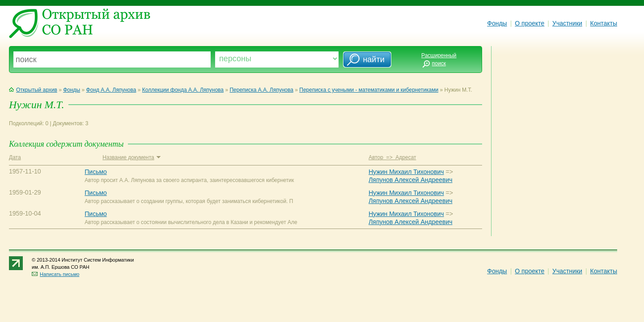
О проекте (530, 23)
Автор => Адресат (392, 157)
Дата (15, 157)
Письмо (96, 172)
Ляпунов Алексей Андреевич (410, 180)
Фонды (497, 23)
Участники (567, 23)
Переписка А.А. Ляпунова (261, 90)
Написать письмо (55, 274)
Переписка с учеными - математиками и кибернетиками (369, 90)
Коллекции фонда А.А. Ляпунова (183, 90)
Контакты (604, 23)
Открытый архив (33, 90)
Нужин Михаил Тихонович (406, 172)
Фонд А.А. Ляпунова (111, 90)
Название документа (131, 157)
